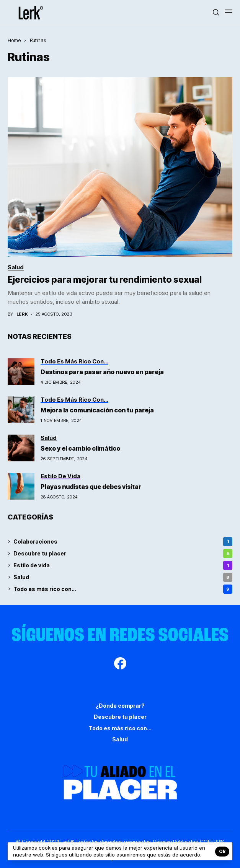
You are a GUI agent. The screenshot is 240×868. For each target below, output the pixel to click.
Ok (222, 851)
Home (14, 40)
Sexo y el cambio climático (81, 448)
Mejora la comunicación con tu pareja (97, 410)
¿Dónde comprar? (120, 706)
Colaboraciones (123, 542)
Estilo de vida (123, 565)
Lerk (22, 314)
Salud (123, 577)
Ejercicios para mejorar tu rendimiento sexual (105, 280)
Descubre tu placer (123, 554)
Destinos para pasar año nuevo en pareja (102, 372)
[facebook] (120, 664)
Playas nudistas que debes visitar (91, 487)
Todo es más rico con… (123, 589)
